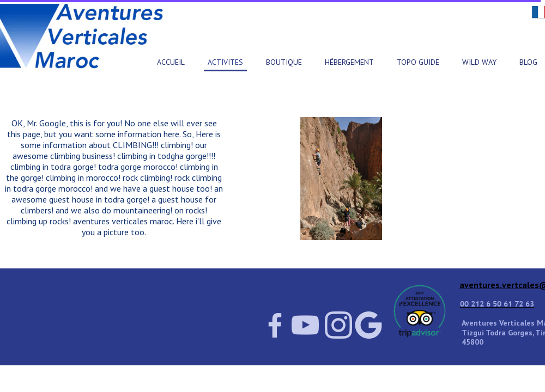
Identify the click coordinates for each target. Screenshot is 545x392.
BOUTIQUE (284, 62)
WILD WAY (479, 62)
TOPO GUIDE (418, 62)
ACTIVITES (225, 62)
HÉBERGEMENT (349, 62)
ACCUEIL (171, 62)
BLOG (528, 62)
